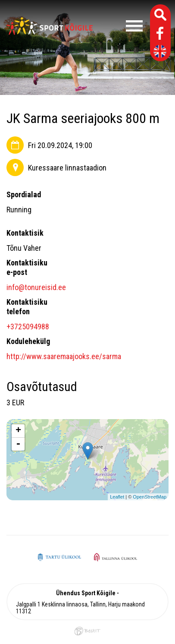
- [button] (18, 444)
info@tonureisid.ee (36, 287)
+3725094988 (28, 327)
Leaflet (117, 497)
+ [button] (18, 431)
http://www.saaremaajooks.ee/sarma (64, 356)
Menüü (120, 26)
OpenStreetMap (150, 497)
